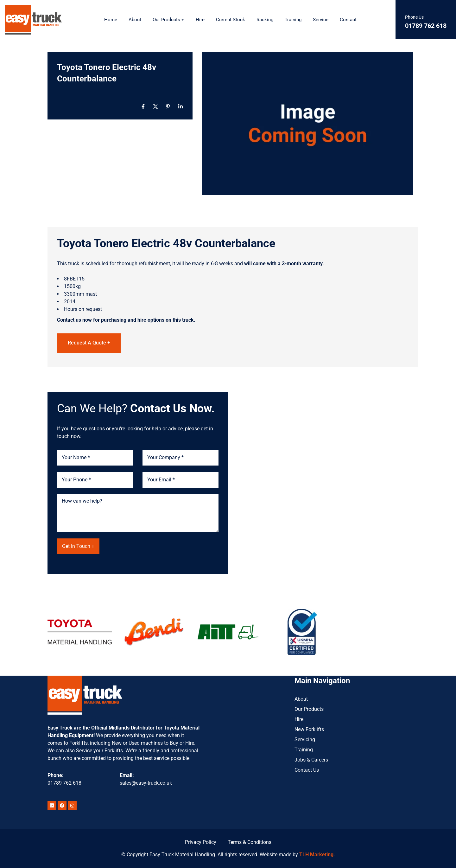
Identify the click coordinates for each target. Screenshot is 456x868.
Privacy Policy (201, 842)
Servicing (305, 739)
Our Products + (168, 20)
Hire (200, 20)
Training (293, 20)
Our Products (309, 709)
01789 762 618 (64, 783)
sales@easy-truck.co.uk (146, 783)
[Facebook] (143, 106)
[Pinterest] (168, 106)
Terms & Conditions (250, 842)
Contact (348, 20)
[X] (155, 106)
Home (111, 20)
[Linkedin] (180, 106)
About (135, 20)
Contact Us (307, 770)
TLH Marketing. (317, 855)
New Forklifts (309, 729)
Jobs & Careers (311, 760)
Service (321, 20)
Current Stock (231, 20)
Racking (265, 20)
